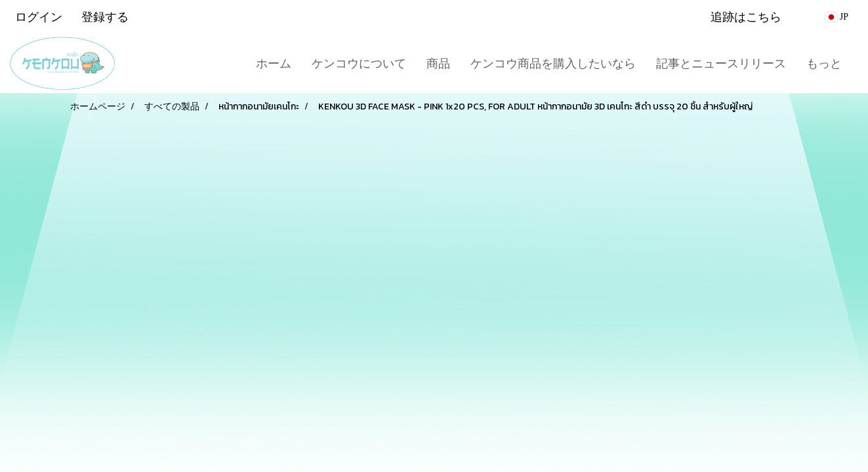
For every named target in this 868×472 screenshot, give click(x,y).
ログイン (39, 17)
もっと (824, 63)
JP (837, 17)
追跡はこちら (746, 17)
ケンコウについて (359, 63)
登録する (105, 17)
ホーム (274, 63)
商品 (438, 63)
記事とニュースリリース (721, 63)
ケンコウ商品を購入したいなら (553, 63)
